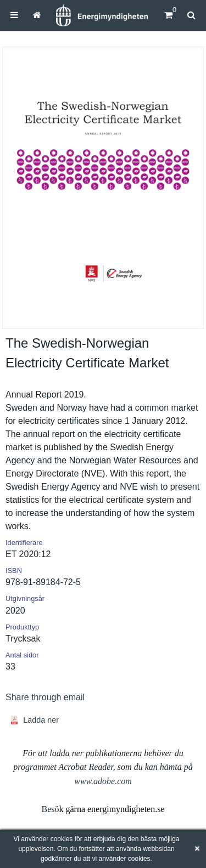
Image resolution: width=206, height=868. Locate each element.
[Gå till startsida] (37, 15)
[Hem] (102, 15)
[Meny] (14, 15)
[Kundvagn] (168, 15)
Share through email (45, 697)
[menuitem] (14, 15)
